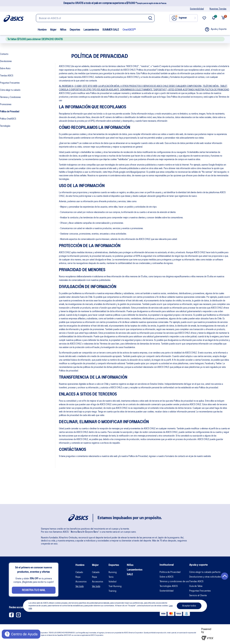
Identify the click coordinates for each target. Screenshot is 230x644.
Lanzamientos (91, 30)
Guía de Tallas (196, 586)
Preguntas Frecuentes (10, 83)
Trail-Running (115, 586)
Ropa (78, 577)
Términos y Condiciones (10, 97)
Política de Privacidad (10, 112)
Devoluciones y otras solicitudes (205, 577)
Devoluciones (6, 61)
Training (112, 591)
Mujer (53, 30)
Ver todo (80, 586)
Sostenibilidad (197, 9)
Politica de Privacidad (170, 572)
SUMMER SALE (111, 30)
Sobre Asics (5, 69)
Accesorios (81, 582)
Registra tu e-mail (34, 590)
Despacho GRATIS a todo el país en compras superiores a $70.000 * (115, 3)
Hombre (42, 30)
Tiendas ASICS (7, 76)
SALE (130, 574)
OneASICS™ (129, 30)
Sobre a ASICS (166, 577)
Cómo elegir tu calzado (10, 90)
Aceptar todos (189, 606)
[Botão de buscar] (150, 18)
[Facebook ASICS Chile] (11, 617)
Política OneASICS (8, 119)
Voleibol (112, 582)
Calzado (79, 572)
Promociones (6, 104)
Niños (63, 30)
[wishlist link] (204, 19)
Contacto (4, 54)
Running (113, 572)
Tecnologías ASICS (169, 586)
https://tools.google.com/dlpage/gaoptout (126, 172)
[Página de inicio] (14, 19)
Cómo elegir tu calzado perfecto (205, 572)
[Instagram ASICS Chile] (18, 617)
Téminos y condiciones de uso (174, 582)
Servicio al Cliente (198, 596)
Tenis (111, 577)
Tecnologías (5, 126)
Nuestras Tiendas (218, 9)
